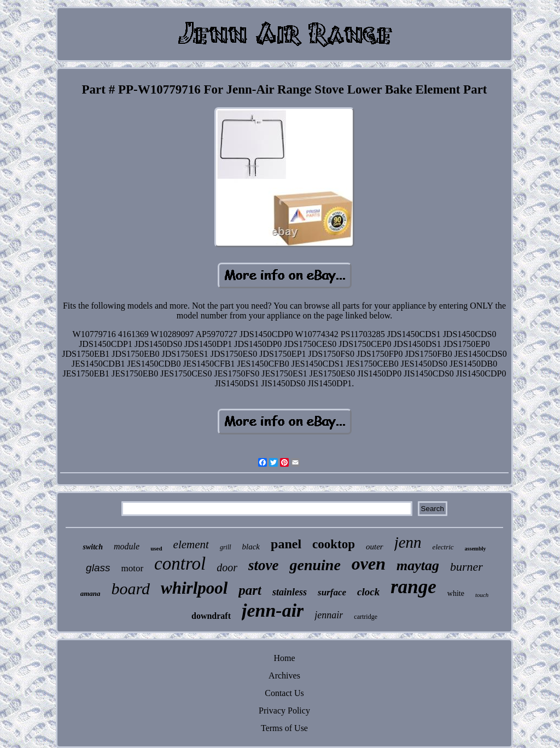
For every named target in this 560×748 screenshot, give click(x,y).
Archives (284, 675)
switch (93, 547)
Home (284, 658)
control (180, 564)
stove (263, 565)
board (130, 588)
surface (332, 592)
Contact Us (284, 693)
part (250, 590)
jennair (329, 615)
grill (226, 547)
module (127, 546)
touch (482, 595)
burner (466, 567)
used (156, 548)
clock (368, 592)
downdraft (211, 616)
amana (91, 593)
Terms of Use (284, 728)
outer (375, 547)
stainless (290, 592)
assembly (476, 549)
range (413, 587)
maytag (418, 566)
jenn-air (273, 610)
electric (443, 547)
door (227, 567)
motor (132, 568)
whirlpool (194, 588)
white (456, 593)
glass (98, 568)
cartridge (366, 617)
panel (286, 544)
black (251, 547)
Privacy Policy (284, 711)
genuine (315, 565)
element (191, 544)
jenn (408, 542)
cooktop (334, 544)
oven (369, 564)
